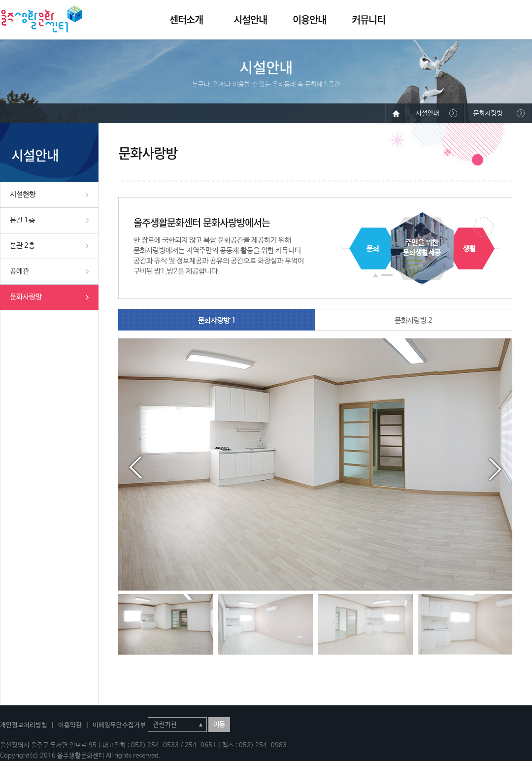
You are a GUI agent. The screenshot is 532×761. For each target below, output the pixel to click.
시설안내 (250, 19)
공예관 (19, 271)
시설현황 (23, 194)
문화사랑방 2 (414, 320)
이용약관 (70, 725)
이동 (219, 725)
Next (495, 467)
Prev (135, 467)
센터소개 (186, 19)
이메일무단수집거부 (119, 725)
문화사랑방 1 (217, 320)
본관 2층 (22, 246)
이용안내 (309, 19)
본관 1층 (22, 220)
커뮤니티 (368, 19)
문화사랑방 (26, 297)
